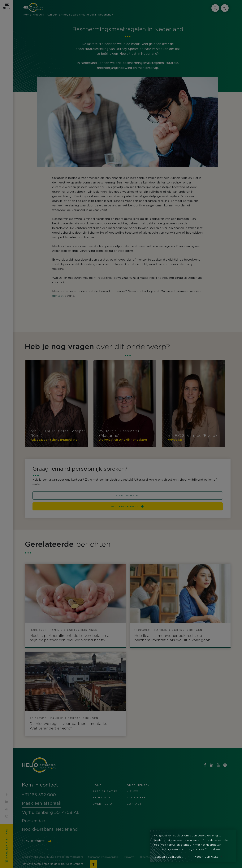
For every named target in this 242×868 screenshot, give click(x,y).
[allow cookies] (210, 856)
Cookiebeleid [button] (214, 849)
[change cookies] (173, 856)
